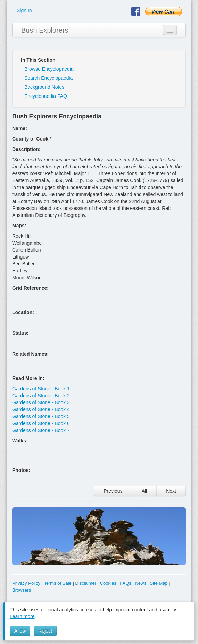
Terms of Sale (57, 583)
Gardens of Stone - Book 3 (41, 402)
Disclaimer (86, 583)
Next (171, 491)
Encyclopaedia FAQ (46, 96)
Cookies (108, 583)
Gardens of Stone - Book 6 (41, 423)
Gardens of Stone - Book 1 (41, 389)
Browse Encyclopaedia (49, 69)
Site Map (159, 583)
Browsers (22, 590)
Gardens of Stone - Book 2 (41, 396)
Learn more (22, 616)
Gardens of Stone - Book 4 (41, 409)
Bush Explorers (45, 30)
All (145, 491)
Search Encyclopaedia (48, 78)
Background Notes (44, 87)
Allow (20, 631)
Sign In (24, 10)
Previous (113, 491)
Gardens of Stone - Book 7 (41, 430)
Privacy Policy (26, 583)
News (141, 583)
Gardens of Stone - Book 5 (41, 416)
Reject (45, 631)
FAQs (126, 583)
